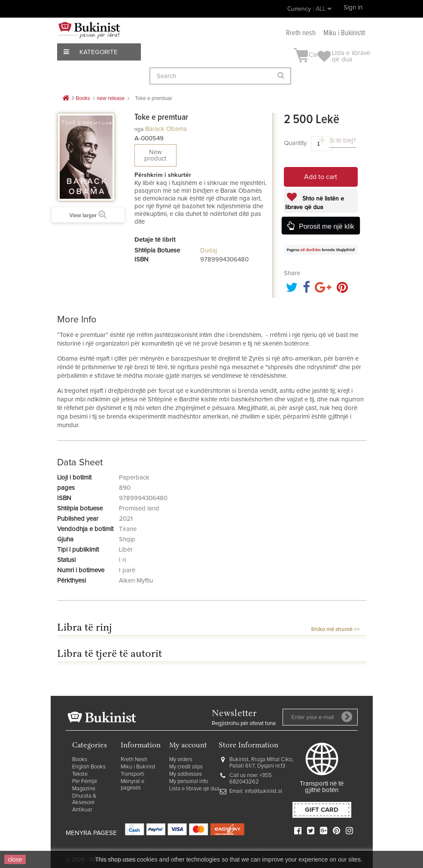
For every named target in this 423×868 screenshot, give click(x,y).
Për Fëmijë (85, 782)
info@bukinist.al (263, 791)
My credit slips (186, 767)
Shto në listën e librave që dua (315, 203)
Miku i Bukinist (138, 767)
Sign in (353, 8)
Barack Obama (166, 129)
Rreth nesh (301, 33)
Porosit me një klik (326, 226)
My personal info (189, 782)
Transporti (132, 774)
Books (80, 760)
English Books (89, 767)
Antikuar (82, 810)
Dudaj (208, 250)
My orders (181, 760)
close (15, 859)
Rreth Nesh (134, 760)
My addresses (186, 774)
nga (139, 129)
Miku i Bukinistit (344, 33)
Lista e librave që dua (194, 789)
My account (188, 746)
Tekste (80, 774)
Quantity (295, 143)
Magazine (84, 789)
